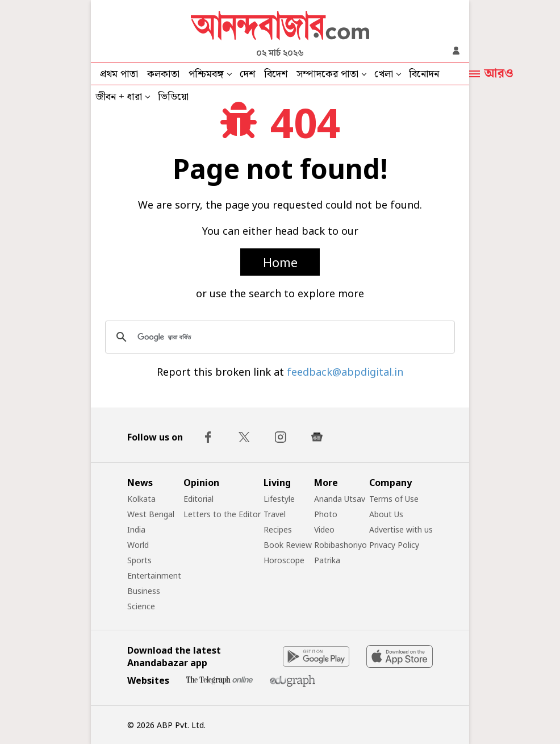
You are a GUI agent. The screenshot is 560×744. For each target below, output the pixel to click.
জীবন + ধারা (119, 97)
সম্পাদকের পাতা (327, 74)
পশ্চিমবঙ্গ (206, 74)
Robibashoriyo (340, 545)
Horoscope (284, 560)
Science (141, 606)
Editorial (198, 499)
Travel (275, 514)
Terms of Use (394, 499)
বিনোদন (424, 74)
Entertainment (154, 575)
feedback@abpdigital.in (345, 372)
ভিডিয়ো (173, 97)
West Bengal (151, 514)
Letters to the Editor (222, 514)
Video (324, 529)
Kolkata (141, 499)
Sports (139, 560)
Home (280, 262)
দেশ (247, 74)
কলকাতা (163, 74)
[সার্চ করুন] (278, 337)
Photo (326, 514)
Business (144, 591)
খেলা (384, 74)
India (136, 529)
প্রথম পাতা (119, 74)
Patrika (327, 560)
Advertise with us (401, 529)
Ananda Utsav (340, 499)
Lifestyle (279, 499)
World (138, 545)
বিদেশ (276, 74)
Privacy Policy (394, 545)
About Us (386, 514)
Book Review (288, 545)
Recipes (278, 529)
